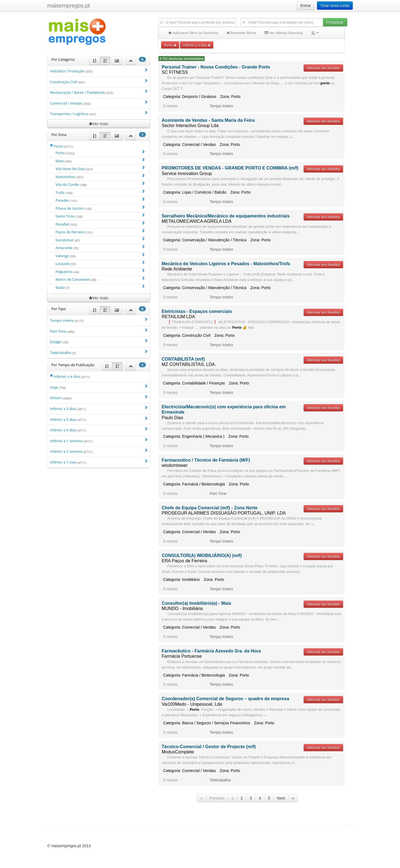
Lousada (100, 263)
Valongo (100, 256)
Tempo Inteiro (99, 320)
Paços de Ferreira (100, 232)
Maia (100, 161)
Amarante (100, 248)
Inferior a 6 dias (99, 430)
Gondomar (100, 240)
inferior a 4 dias (197, 45)
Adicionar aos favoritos (323, 68)
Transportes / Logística (99, 114)
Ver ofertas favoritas (284, 33)
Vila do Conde (100, 184)
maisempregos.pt (68, 6)
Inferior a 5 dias (99, 419)
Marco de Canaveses (100, 279)
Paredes (100, 200)
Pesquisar (335, 22)
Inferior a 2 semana (99, 451)
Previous (217, 798)
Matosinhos (100, 177)
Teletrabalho (99, 352)
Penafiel (100, 224)
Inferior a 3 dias (99, 408)
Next (281, 798)
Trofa (100, 192)
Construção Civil (99, 82)
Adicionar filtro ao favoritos (193, 33)
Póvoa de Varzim (100, 208)
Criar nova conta (335, 6)
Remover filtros (241, 33)
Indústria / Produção (99, 71)
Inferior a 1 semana (99, 441)
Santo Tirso (100, 216)
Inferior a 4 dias (70, 376)
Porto (170, 45)
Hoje (99, 387)
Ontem (99, 398)
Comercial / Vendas (99, 103)
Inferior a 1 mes (99, 462)
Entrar (306, 6)
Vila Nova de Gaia (100, 169)
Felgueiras (100, 271)
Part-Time (99, 331)
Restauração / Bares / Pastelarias (99, 92)
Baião (100, 287)
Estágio (99, 342)
